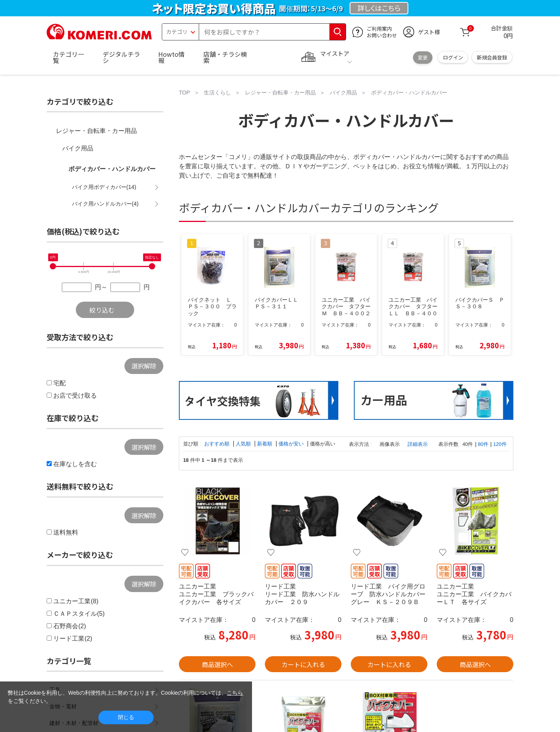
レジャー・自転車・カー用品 (96, 131)
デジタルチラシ (121, 57)
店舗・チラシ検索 (225, 57)
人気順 (244, 444)
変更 (423, 57)
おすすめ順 (218, 444)
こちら (235, 693)
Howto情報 (171, 57)
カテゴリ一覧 (68, 57)
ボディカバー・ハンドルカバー (112, 169)
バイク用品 (78, 148)
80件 (483, 444)
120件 (500, 444)
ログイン (453, 57)
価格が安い (292, 444)
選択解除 (144, 366)
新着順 (265, 444)
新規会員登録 (492, 57)
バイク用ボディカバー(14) (104, 187)
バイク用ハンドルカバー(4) (105, 204)
